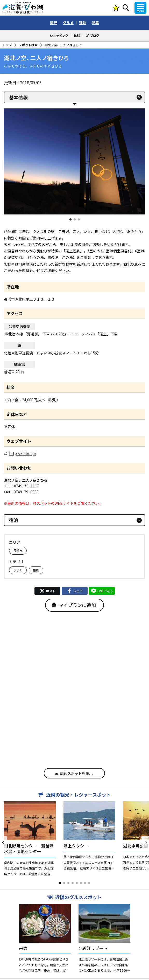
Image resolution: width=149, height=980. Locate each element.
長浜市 (18, 551)
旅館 (36, 570)
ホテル (18, 570)
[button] (70, 219)
